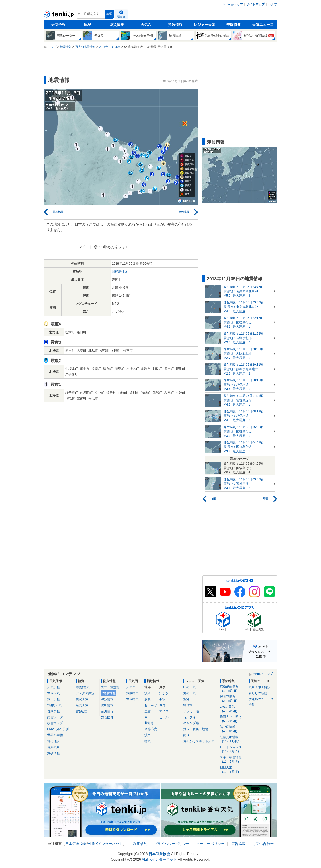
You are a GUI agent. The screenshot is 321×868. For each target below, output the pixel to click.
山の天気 (189, 687)
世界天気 (53, 693)
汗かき (164, 693)
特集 (252, 704)
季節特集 (234, 25)
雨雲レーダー (57, 717)
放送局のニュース (261, 699)
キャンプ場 (191, 723)
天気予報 (58, 25)
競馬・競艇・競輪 (196, 729)
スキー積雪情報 (233, 759)
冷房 (162, 705)
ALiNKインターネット (105, 844)
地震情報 (109, 693)
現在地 (121, 17)
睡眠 (148, 741)
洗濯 (148, 693)
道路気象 (53, 747)
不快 (162, 699)
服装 (148, 699)
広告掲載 (238, 844)
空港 (186, 699)
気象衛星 (132, 693)
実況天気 (82, 699)
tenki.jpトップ (233, 4)
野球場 (188, 705)
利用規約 (140, 844)
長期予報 (53, 711)
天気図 (146, 25)
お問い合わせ (263, 844)
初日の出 (233, 770)
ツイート (86, 247)
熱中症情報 (233, 729)
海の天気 (189, 693)
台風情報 (107, 711)
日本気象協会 (76, 844)
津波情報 (107, 699)
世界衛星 (132, 699)
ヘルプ (273, 4)
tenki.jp (59, 15)
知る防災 (107, 717)
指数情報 (175, 25)
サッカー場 (191, 711)
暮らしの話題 (258, 693)
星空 (148, 711)
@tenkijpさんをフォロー (113, 247)
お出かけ (151, 705)
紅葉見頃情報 (233, 739)
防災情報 (117, 25)
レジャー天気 (204, 25)
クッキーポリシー (210, 844)
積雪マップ (55, 723)
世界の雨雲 (55, 735)
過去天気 (82, 705)
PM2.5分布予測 (58, 729)
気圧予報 (53, 699)
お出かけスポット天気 (199, 741)
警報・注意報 (110, 687)
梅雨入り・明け (233, 719)
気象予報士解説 (259, 687)
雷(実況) (81, 711)
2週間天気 (54, 705)
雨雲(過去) (83, 687)
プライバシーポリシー (172, 844)
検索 (109, 14)
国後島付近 (120, 271)
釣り (186, 735)
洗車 (148, 735)
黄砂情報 (53, 753)
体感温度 (151, 729)
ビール (164, 717)
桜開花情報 (233, 699)
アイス (164, 711)
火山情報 (107, 705)
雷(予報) (53, 741)
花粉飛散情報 (233, 689)
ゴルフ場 (189, 717)
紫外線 (149, 723)
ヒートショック (233, 749)
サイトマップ (255, 4)
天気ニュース (263, 25)
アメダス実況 (85, 693)
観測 (88, 25)
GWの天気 (233, 709)
